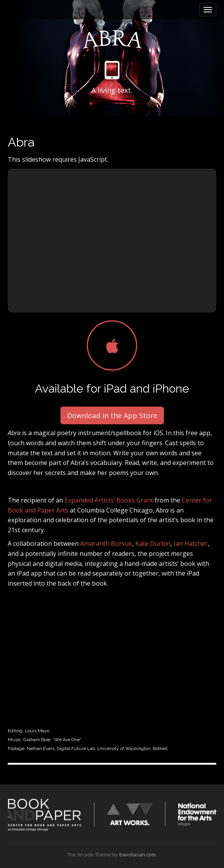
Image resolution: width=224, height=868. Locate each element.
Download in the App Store (112, 415)
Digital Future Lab (76, 748)
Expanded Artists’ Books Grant (110, 500)
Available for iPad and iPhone (112, 389)
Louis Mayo (37, 731)
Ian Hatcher (191, 543)
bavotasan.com (138, 854)
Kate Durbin (153, 543)
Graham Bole (37, 740)
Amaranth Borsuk (106, 543)
